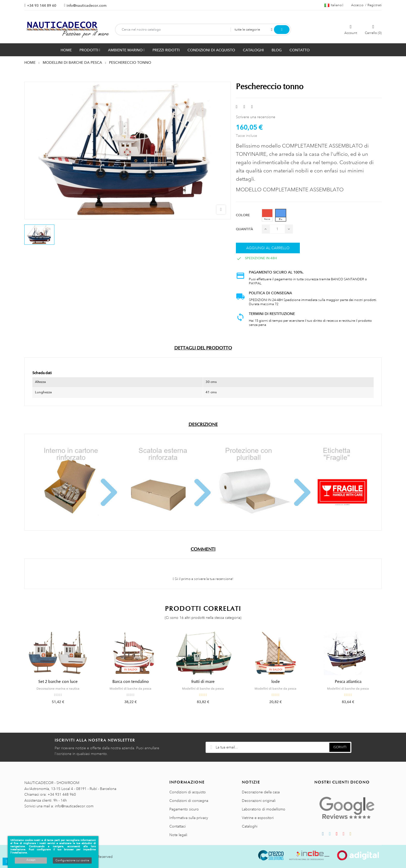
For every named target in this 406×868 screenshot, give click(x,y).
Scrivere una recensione (256, 117)
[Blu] (281, 215)
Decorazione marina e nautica (58, 689)
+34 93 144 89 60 (42, 5)
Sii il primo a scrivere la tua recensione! (203, 579)
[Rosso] (267, 215)
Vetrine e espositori (258, 818)
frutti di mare (203, 682)
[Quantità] (277, 229)
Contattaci (177, 826)
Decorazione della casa (261, 792)
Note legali (178, 835)
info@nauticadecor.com (86, 5)
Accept (31, 860)
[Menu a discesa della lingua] (334, 5)
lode (276, 682)
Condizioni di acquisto (188, 792)
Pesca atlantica (348, 682)
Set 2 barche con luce (58, 682)
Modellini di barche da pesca (130, 689)
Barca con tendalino (131, 682)
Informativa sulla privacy (189, 818)
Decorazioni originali (259, 801)
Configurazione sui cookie (72, 860)
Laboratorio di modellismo (264, 809)
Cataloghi (250, 826)
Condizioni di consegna (189, 801)
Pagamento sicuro (184, 809)
